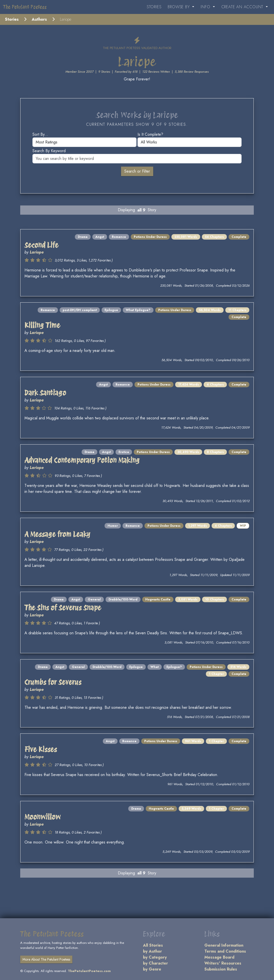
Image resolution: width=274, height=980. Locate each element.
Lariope (37, 252)
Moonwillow (43, 817)
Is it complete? (150, 134)
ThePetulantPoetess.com (89, 971)
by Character (155, 963)
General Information (224, 945)
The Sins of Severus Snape (63, 608)
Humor (113, 526)
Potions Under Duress (150, 237)
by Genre (152, 969)
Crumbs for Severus (53, 682)
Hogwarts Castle (158, 599)
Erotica (124, 452)
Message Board (219, 957)
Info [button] (206, 7)
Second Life (41, 245)
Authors (39, 19)
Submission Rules (221, 969)
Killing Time (42, 325)
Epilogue (111, 310)
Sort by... (40, 134)
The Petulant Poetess (25, 7)
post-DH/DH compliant (80, 310)
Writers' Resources (223, 963)
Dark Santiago (45, 393)
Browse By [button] (179, 7)
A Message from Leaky (57, 534)
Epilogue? (174, 667)
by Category (155, 957)
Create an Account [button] (243, 7)
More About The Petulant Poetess (46, 959)
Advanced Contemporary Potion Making (82, 460)
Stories (154, 7)
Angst (100, 237)
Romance (119, 237)
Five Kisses (41, 750)
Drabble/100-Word (123, 599)
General (94, 599)
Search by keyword (49, 151)
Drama (83, 237)
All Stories (153, 945)
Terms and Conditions (225, 951)
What (155, 667)
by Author (152, 951)
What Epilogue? (138, 310)
